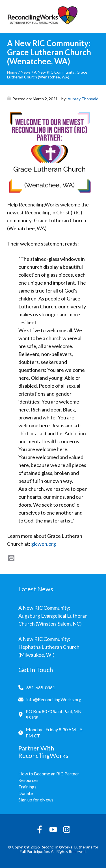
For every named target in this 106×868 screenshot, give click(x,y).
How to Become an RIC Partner (49, 774)
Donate (26, 793)
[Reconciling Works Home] (42, 16)
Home (12, 72)
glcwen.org (44, 544)
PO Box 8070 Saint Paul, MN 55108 (54, 714)
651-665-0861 (41, 687)
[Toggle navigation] (95, 16)
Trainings (27, 787)
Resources (28, 780)
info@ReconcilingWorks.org (54, 699)
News (26, 72)
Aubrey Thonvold (83, 99)
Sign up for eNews (36, 800)
